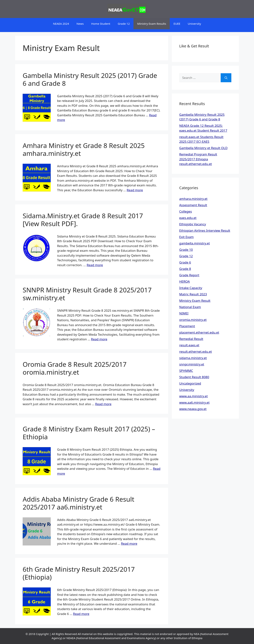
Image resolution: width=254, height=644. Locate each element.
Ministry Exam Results (152, 24)
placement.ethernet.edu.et (199, 332)
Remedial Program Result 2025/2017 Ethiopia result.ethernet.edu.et (198, 159)
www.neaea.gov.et (193, 409)
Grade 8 (185, 269)
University (194, 24)
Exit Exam (187, 237)
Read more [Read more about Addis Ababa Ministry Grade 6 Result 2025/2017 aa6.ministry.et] (129, 544)
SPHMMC (186, 371)
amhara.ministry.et (193, 199)
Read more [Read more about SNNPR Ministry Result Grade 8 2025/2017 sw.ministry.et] (99, 339)
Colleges (186, 211)
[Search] (226, 78)
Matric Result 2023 (193, 294)
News (80, 24)
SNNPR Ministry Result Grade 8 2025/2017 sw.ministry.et (87, 294)
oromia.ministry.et (193, 320)
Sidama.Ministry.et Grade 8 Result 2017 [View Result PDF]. (83, 220)
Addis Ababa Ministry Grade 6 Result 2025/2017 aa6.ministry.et (78, 503)
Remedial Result (191, 339)
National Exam (190, 307)
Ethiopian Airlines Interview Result (205, 230)
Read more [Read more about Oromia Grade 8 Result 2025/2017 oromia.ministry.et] (103, 404)
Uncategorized (190, 383)
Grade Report (189, 275)
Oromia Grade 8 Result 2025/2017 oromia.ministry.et (75, 368)
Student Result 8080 (194, 377)
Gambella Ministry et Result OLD (203, 148)
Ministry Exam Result (195, 301)
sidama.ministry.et (193, 358)
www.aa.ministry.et (194, 396)
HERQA (185, 281)
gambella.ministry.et (195, 243)
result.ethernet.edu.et (196, 352)
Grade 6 (185, 262)
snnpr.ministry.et (192, 364)
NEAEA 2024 (61, 24)
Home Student (101, 24)
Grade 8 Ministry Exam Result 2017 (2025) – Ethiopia (89, 433)
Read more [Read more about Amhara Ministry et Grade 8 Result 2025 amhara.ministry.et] (135, 190)
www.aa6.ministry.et (194, 402)
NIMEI (184, 313)
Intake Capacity (191, 288)
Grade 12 (124, 24)
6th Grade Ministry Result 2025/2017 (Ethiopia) (79, 573)
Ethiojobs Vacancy (193, 224)
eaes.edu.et (188, 218)
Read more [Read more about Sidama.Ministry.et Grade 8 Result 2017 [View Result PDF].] (95, 265)
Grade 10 (186, 250)
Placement (187, 326)
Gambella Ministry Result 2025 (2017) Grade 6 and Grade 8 (90, 79)
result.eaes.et (189, 345)
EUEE (177, 24)
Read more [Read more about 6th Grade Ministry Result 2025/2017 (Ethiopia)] (81, 614)
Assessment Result (193, 205)
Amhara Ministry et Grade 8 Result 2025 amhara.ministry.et (84, 149)
